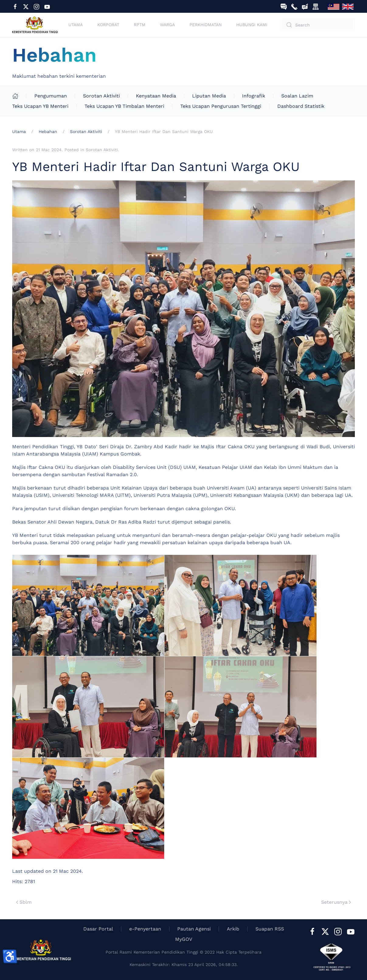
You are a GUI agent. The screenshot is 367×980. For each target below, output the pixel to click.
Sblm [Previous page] (24, 902)
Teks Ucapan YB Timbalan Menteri (124, 106)
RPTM (140, 25)
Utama (76, 25)
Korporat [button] (108, 25)
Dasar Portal (98, 929)
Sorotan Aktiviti (101, 96)
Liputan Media (209, 96)
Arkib (233, 929)
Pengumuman (51, 96)
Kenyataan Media (156, 96)
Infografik (254, 96)
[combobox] (318, 25)
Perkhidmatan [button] (206, 25)
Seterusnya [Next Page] (336, 902)
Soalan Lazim (297, 96)
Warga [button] (167, 25)
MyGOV (184, 939)
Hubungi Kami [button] (252, 25)
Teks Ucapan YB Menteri (40, 106)
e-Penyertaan (145, 929)
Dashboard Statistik (301, 106)
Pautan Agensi (194, 929)
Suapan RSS (270, 929)
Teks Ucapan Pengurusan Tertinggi (221, 106)
